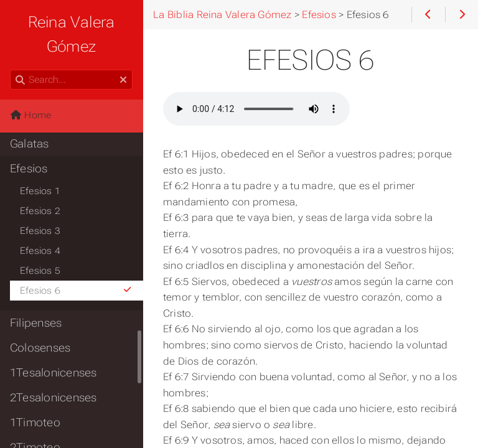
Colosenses (40, 348)
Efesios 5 (40, 271)
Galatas (30, 144)
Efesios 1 (40, 191)
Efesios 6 (76, 291)
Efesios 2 (40, 211)
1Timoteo (35, 422)
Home (30, 115)
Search (11, 70)
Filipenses (36, 323)
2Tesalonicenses (53, 398)
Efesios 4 (40, 251)
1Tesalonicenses (53, 373)
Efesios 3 (40, 231)
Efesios (29, 169)
